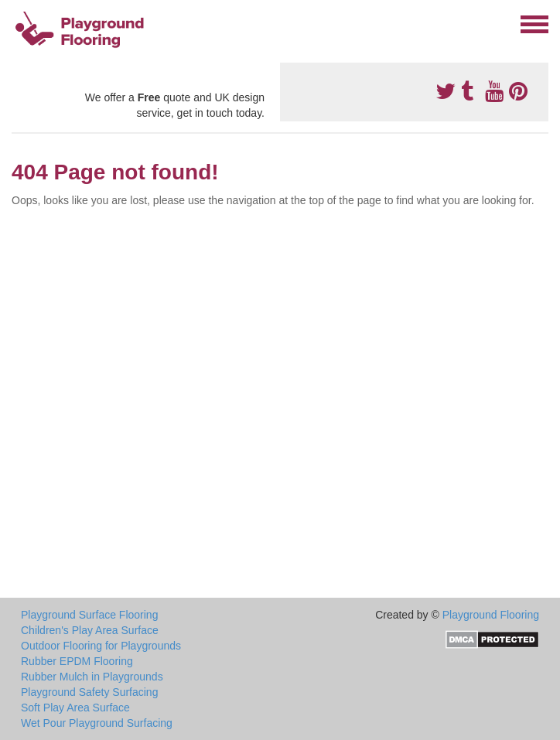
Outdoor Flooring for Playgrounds (101, 646)
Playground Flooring (491, 615)
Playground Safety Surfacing (89, 692)
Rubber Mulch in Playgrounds (92, 677)
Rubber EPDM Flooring (77, 661)
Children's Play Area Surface (90, 630)
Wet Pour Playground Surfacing (97, 723)
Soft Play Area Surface (75, 708)
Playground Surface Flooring (89, 615)
